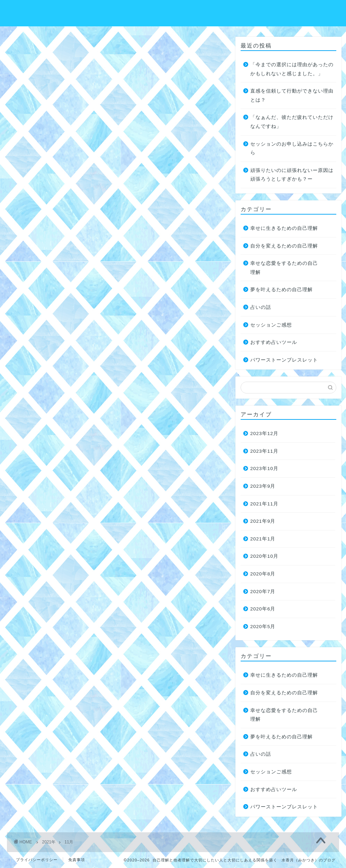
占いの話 (261, 307)
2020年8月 (263, 574)
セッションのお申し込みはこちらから (292, 149)
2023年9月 (263, 486)
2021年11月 (264, 504)
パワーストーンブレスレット (284, 360)
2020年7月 (263, 592)
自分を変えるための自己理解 (284, 246)
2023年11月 (264, 451)
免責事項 (77, 860)
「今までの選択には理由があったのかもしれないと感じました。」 (292, 69)
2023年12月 (264, 433)
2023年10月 (264, 468)
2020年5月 (263, 627)
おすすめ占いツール (274, 342)
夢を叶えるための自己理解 (282, 290)
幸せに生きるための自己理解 (284, 228)
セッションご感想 (271, 325)
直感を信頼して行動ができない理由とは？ (292, 96)
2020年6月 (263, 609)
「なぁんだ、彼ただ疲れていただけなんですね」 (292, 122)
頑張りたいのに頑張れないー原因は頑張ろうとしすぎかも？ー (292, 175)
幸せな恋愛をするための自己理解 (284, 268)
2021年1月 (263, 539)
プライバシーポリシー (37, 860)
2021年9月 (263, 521)
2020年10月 (264, 556)
